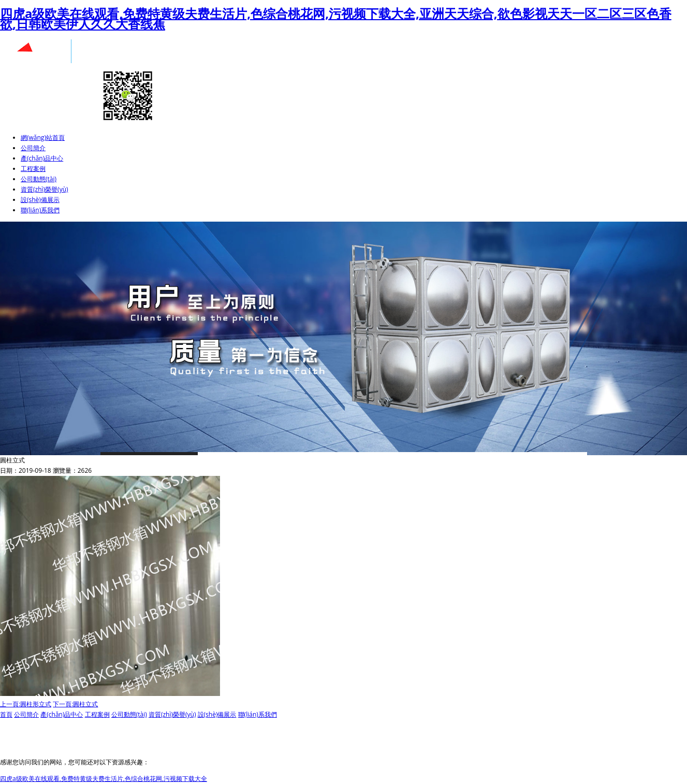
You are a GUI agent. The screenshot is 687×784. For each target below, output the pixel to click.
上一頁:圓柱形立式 (26, 704)
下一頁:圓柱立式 (75, 704)
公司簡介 (33, 148)
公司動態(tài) (39, 179)
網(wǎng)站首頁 (43, 137)
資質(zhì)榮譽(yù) (45, 189)
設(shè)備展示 (40, 200)
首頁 (6, 714)
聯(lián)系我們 (40, 210)
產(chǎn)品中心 (42, 158)
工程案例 (33, 169)
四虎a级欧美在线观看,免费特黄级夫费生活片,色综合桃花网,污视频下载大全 (104, 779)
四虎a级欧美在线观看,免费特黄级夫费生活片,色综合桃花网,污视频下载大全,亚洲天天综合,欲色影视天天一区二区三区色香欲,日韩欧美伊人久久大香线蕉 (336, 18)
